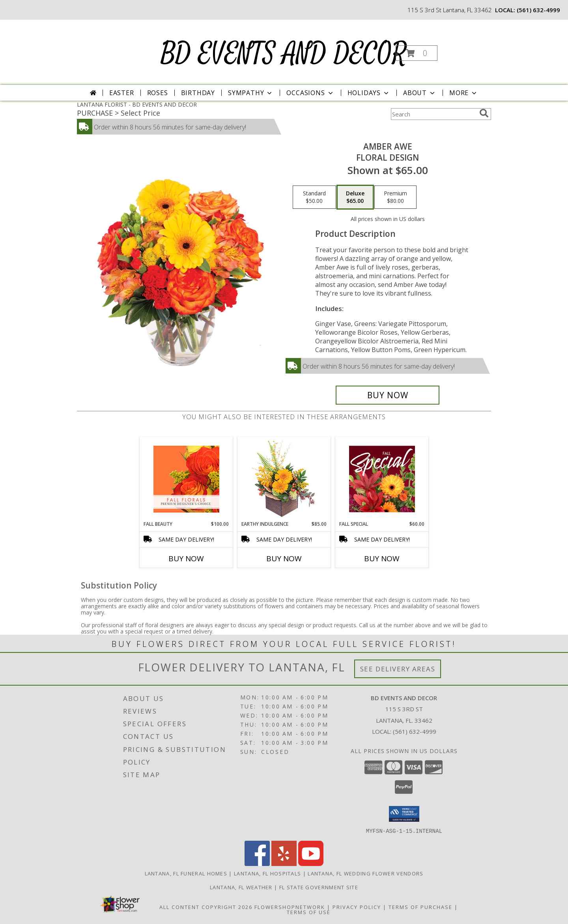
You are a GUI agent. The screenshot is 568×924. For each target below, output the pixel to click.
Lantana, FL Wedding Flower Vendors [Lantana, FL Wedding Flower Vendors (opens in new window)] (365, 873)
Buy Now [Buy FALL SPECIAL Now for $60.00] (382, 559)
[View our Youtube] (311, 863)
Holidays (369, 93)
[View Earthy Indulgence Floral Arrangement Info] (284, 479)
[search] (484, 113)
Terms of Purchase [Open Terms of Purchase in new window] (420, 907)
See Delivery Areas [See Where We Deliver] (398, 669)
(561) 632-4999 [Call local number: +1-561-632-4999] (538, 10)
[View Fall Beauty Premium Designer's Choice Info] (186, 479)
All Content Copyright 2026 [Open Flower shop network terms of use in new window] (206, 907)
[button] (417, 53)
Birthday (198, 93)
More (464, 93)
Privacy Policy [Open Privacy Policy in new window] (357, 907)
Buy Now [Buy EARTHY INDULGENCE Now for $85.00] (284, 559)
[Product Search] (433, 114)
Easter (122, 93)
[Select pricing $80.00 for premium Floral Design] (395, 197)
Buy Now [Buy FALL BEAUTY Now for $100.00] (186, 559)
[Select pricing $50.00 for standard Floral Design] (314, 197)
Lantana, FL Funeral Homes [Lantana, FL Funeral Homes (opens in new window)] (186, 873)
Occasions (310, 93)
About (420, 93)
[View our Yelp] (284, 863)
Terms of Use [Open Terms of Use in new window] (309, 912)
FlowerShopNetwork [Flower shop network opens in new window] (290, 907)
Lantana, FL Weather (241, 887)
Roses (158, 93)
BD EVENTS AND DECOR (283, 54)
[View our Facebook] (257, 863)
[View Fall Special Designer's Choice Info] (382, 479)
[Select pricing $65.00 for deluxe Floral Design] (355, 197)
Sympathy (251, 93)
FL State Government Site (319, 887)
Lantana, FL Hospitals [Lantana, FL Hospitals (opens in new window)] (267, 873)
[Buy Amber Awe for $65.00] (388, 395)
